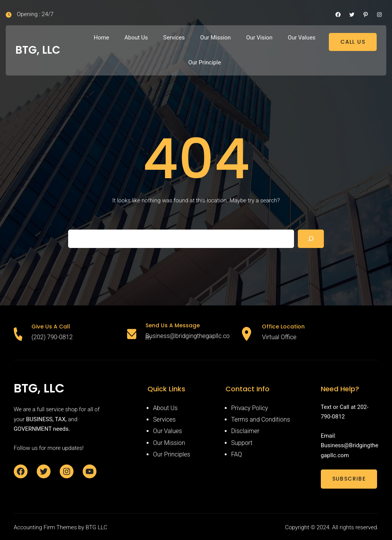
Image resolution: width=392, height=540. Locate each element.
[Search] (311, 239)
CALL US (353, 42)
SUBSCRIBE (349, 479)
